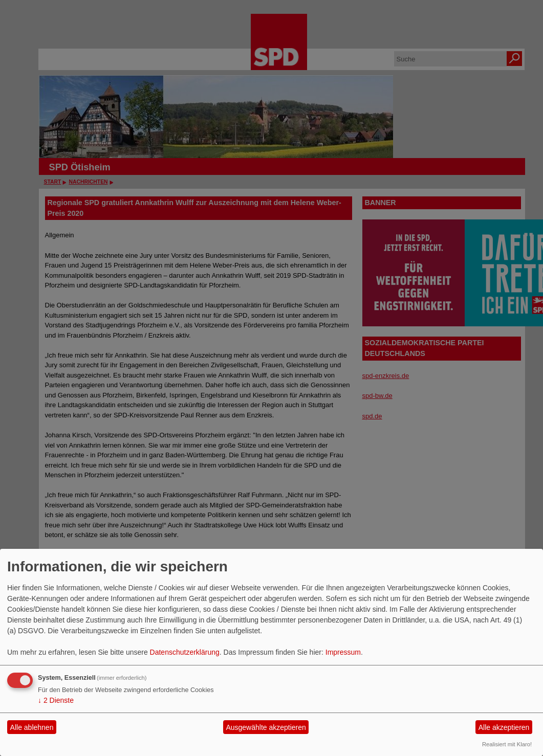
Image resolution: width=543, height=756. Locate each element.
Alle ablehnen (32, 727)
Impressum (343, 652)
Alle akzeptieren (504, 727)
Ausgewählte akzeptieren (266, 727)
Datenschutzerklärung (185, 652)
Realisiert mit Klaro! (507, 744)
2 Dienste (56, 700)
